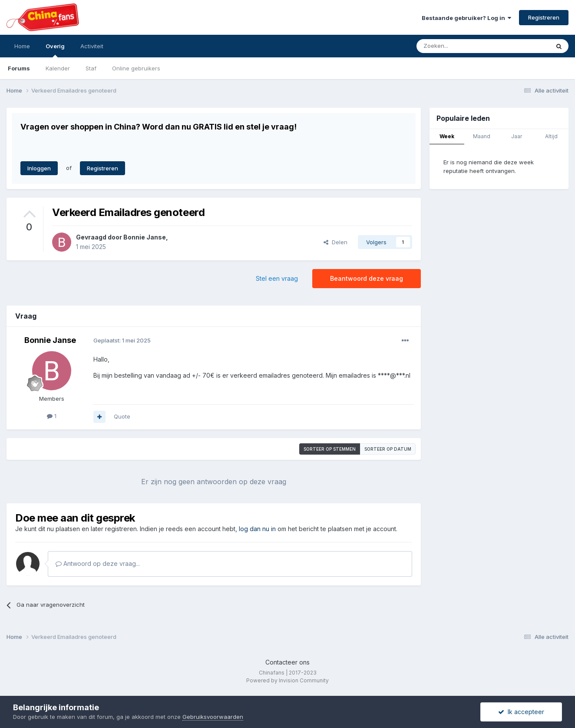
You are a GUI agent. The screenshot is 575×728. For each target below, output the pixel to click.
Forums (19, 68)
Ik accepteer (521, 712)
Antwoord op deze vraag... (98, 563)
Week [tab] (447, 136)
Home (22, 46)
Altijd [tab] (551, 136)
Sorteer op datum (388, 449)
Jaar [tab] (517, 136)
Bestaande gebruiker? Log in (466, 18)
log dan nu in (257, 529)
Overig (55, 50)
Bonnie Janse (145, 237)
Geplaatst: (122, 340)
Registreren (544, 17)
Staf (91, 68)
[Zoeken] (464, 46)
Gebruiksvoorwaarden (213, 717)
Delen (335, 242)
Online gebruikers (136, 68)
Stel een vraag (277, 278)
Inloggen (39, 168)
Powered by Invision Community (287, 680)
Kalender (58, 68)
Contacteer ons (287, 662)
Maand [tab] (482, 136)
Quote (122, 416)
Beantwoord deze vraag (367, 278)
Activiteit (92, 46)
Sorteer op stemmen (330, 449)
